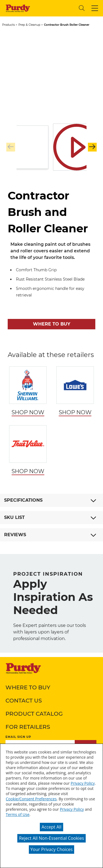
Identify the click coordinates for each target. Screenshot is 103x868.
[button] (95, 8)
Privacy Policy (83, 783)
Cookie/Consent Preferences (31, 799)
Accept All (51, 827)
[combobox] (54, 8)
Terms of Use (18, 814)
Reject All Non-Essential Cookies (51, 838)
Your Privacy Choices (52, 849)
